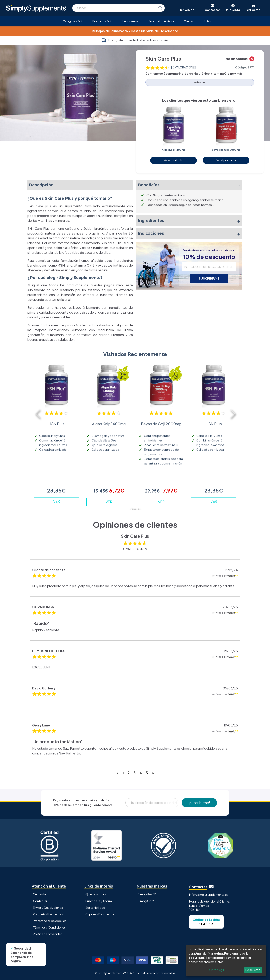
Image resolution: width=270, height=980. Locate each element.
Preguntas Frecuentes (48, 914)
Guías (207, 21)
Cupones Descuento (100, 914)
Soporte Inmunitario (161, 21)
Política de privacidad (48, 934)
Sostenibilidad (95, 908)
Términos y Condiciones (49, 927)
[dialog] (226, 961)
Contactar (40, 901)
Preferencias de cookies (50, 921)
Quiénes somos (96, 894)
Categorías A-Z (73, 21)
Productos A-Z (102, 21)
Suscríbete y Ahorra (99, 901)
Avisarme (200, 82)
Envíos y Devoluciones (48, 908)
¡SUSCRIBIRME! (209, 278)
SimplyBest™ (147, 894)
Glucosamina (130, 21)
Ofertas (189, 21)
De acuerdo (253, 970)
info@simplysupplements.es (209, 895)
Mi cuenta (39, 894)
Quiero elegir (216, 970)
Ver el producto (173, 160)
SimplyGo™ (146, 901)
